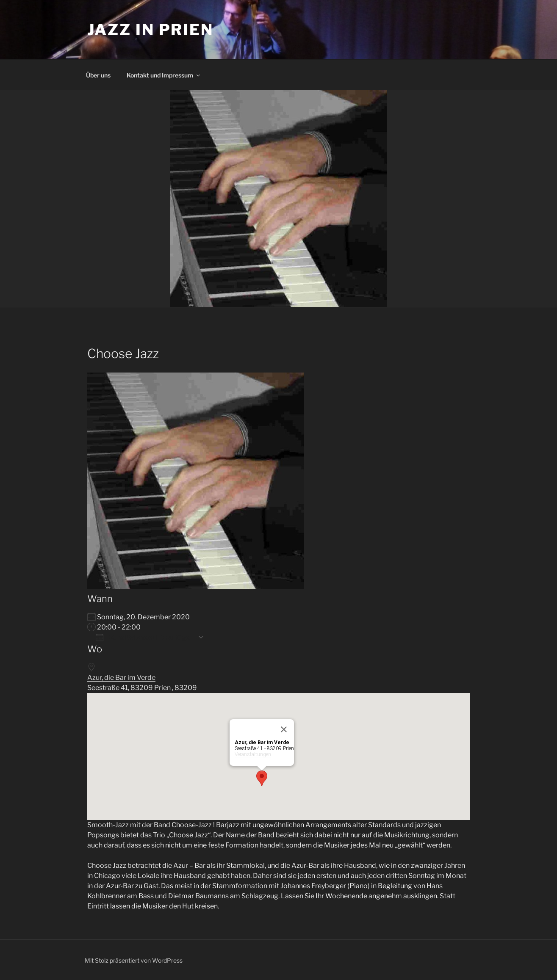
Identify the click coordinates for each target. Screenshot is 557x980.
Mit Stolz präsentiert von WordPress (134, 960)
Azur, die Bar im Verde (121, 678)
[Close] (284, 729)
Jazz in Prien (150, 30)
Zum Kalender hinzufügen (145, 637)
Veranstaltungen (253, 754)
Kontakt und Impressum (164, 75)
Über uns (98, 75)
